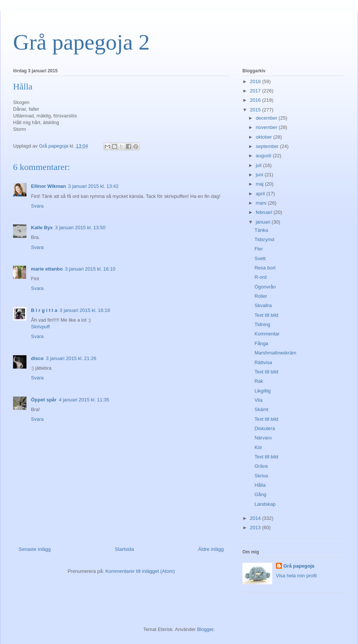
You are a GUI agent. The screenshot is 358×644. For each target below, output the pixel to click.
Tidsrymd (264, 239)
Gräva (261, 466)
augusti (264, 156)
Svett (260, 258)
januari (264, 222)
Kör (258, 447)
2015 (256, 110)
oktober (265, 137)
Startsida (124, 549)
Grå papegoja (299, 566)
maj (260, 184)
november (267, 127)
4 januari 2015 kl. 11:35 (84, 400)
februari (265, 212)
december (267, 118)
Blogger (205, 629)
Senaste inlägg (35, 549)
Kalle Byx (42, 228)
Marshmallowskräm (275, 353)
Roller (261, 296)
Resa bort (265, 268)
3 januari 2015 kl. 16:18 (85, 310)
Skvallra (263, 305)
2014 (256, 518)
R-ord (260, 277)
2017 (256, 91)
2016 (256, 100)
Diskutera (265, 428)
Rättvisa (263, 362)
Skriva (261, 476)
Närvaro (263, 438)
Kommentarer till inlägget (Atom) (140, 571)
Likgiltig (262, 391)
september (268, 146)
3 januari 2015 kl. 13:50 (80, 228)
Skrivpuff (40, 327)
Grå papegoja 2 (81, 42)
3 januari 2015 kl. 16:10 (90, 269)
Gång (260, 494)
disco (37, 358)
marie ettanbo (47, 269)
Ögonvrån (265, 287)
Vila (258, 400)
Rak (259, 381)
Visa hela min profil (296, 576)
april (261, 194)
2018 (256, 81)
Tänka (261, 230)
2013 (256, 528)
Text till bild (266, 315)
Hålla (260, 485)
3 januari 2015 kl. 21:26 (71, 358)
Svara (37, 206)
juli (260, 165)
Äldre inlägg (211, 549)
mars (262, 203)
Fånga (261, 343)
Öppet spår (44, 400)
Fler (258, 249)
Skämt (261, 409)
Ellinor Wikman (48, 186)
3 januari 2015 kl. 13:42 (93, 186)
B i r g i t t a (44, 310)
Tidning (262, 324)
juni (260, 175)
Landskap (265, 504)
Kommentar (267, 334)
